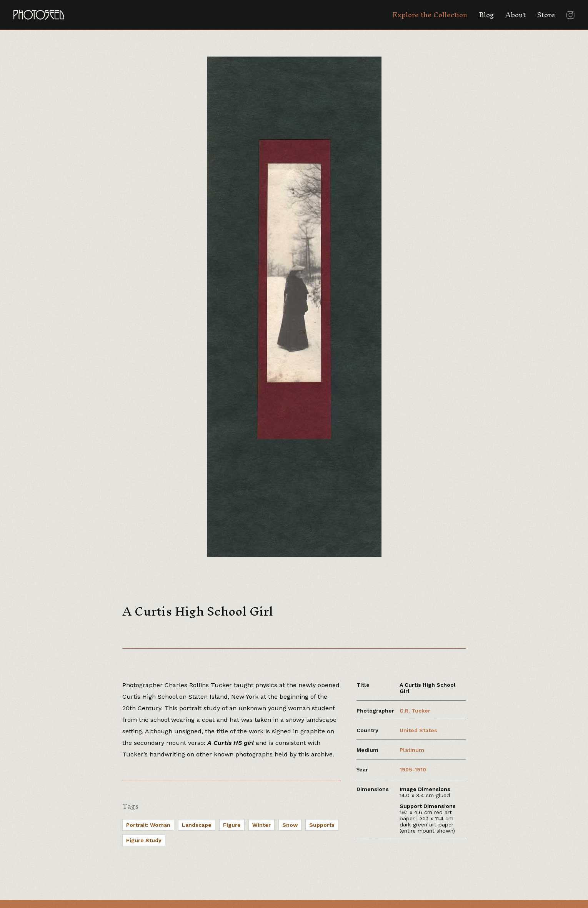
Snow (290, 825)
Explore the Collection (430, 15)
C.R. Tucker (415, 711)
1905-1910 (413, 769)
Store (546, 15)
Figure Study (144, 840)
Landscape (197, 825)
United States (418, 730)
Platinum (412, 750)
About (516, 15)
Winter (262, 825)
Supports (322, 825)
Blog (486, 15)
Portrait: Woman (148, 825)
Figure (232, 825)
